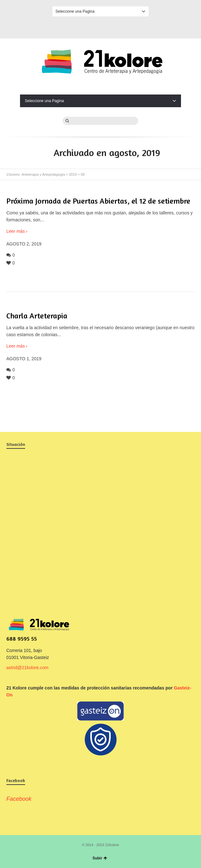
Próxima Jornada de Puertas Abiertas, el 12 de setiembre (98, 201)
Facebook (101, 26)
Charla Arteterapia (37, 316)
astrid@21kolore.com (27, 668)
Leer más (16, 231)
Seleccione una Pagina (101, 11)
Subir (100, 858)
